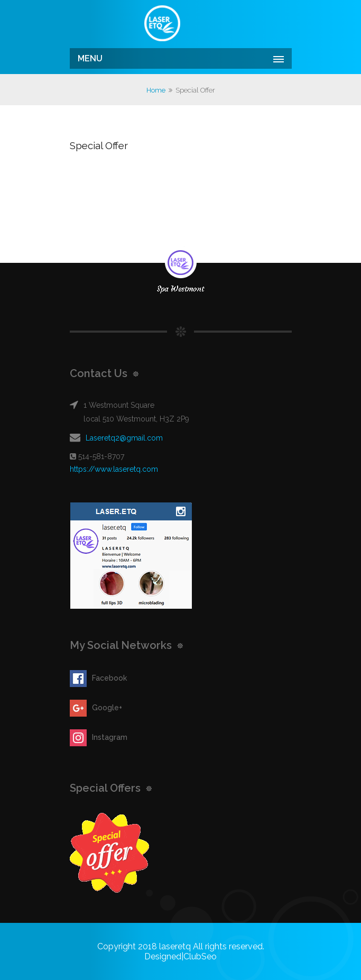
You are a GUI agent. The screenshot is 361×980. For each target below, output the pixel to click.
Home (156, 90)
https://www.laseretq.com (114, 469)
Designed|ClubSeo (181, 956)
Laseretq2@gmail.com (124, 438)
